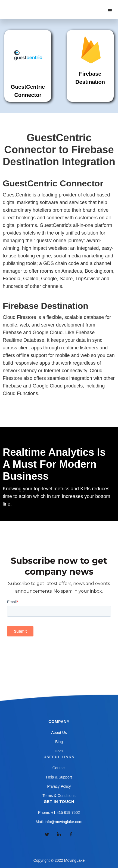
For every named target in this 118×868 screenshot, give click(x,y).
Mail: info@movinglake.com (59, 822)
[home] (32, 5)
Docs (59, 751)
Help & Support (59, 777)
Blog (59, 742)
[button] (110, 11)
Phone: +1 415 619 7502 (59, 812)
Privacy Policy (59, 786)
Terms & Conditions (59, 796)
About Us (59, 732)
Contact (59, 768)
